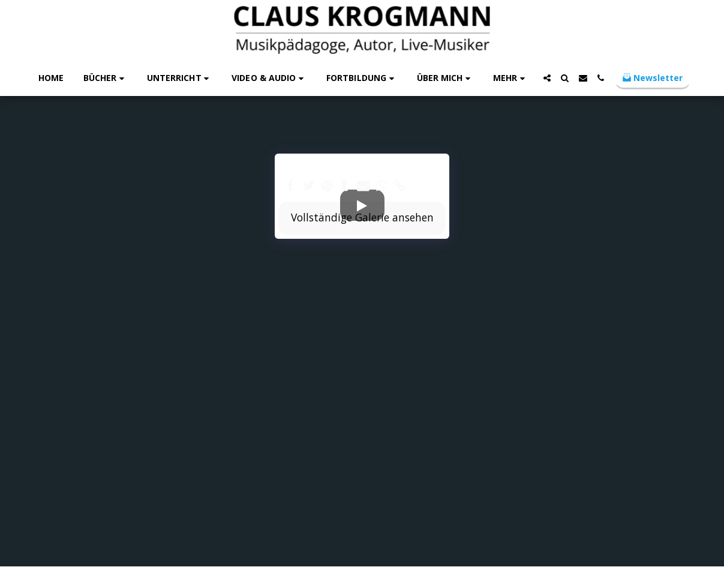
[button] (106, 78)
